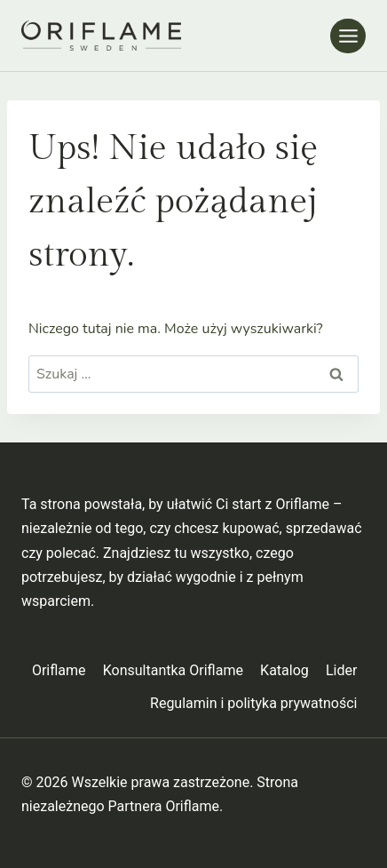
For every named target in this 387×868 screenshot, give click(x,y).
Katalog (284, 670)
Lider (341, 670)
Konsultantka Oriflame (173, 670)
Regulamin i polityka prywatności (253, 703)
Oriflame (59, 670)
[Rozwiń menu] (348, 36)
